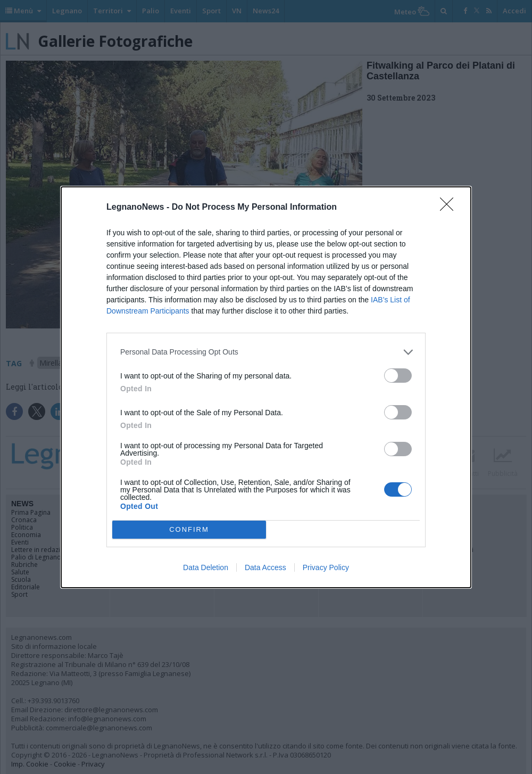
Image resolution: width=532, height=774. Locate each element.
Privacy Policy (326, 567)
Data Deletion (206, 567)
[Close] (450, 208)
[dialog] (266, 387)
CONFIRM (189, 529)
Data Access (265, 567)
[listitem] (266, 352)
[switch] (398, 376)
